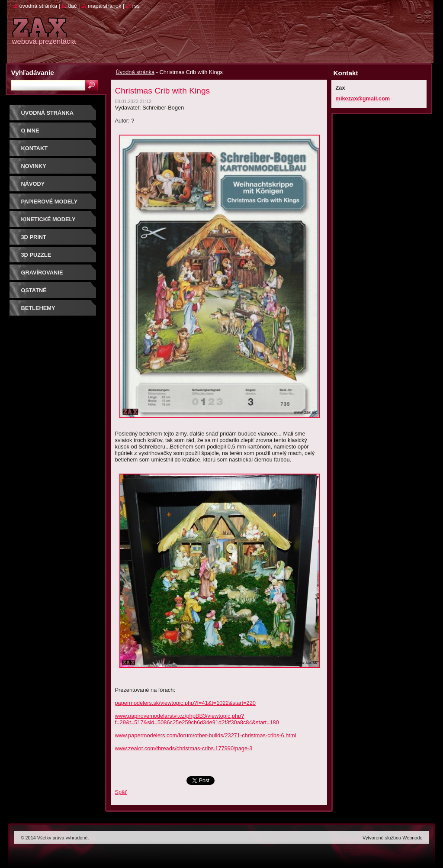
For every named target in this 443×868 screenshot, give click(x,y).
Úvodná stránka (135, 72)
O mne (30, 131)
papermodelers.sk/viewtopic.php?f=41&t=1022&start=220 (185, 703)
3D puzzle (36, 255)
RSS (136, 6)
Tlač (72, 6)
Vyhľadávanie (33, 73)
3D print (34, 237)
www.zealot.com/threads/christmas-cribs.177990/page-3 (184, 748)
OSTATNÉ (34, 290)
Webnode (412, 838)
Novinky (34, 166)
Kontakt (35, 148)
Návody (33, 184)
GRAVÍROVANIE (42, 273)
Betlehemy (38, 308)
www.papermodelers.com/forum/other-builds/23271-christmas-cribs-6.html (206, 735)
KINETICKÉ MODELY (48, 219)
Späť (121, 792)
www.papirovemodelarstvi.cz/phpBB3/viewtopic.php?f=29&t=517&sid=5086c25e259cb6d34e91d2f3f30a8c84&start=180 (197, 719)
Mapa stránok (105, 6)
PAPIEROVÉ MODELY (50, 202)
